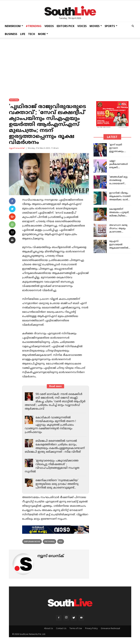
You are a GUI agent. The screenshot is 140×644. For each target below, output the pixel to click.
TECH (32, 34)
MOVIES (96, 26)
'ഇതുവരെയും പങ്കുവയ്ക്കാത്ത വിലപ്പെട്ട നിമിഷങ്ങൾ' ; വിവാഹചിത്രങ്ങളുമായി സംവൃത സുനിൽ (52, 466)
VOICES (82, 26)
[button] (133, 26)
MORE (43, 34)
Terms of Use (76, 628)
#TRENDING (34, 26)
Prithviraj (50, 541)
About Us (49, 628)
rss (61, 541)
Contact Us (61, 628)
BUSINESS (11, 34)
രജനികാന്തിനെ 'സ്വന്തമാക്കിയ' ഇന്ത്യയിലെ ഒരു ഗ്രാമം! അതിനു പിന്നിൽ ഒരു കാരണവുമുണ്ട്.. (57, 484)
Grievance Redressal (110, 628)
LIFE (23, 34)
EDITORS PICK (66, 26)
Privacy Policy (91, 628)
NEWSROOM (14, 26)
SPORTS (111, 26)
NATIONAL (14, 100)
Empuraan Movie (32, 541)
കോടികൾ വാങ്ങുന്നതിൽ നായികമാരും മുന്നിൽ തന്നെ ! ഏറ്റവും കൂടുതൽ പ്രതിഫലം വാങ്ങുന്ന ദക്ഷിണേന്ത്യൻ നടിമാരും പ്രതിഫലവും (50, 425)
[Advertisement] (70, 65)
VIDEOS (49, 26)
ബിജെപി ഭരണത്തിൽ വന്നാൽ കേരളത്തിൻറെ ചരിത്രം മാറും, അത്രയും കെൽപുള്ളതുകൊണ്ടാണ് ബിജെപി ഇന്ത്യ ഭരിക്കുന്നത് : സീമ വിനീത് (55, 447)
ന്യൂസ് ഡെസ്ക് (17, 148)
